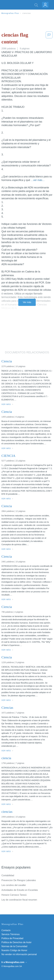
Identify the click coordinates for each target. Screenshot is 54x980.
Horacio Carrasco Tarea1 (14, 895)
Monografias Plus (10, 13)
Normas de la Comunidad (14, 946)
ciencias (27, 13)
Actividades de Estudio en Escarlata (20, 890)
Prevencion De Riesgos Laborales (19, 880)
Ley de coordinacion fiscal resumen (19, 900)
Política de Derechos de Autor (16, 942)
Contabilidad (8, 875)
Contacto (6, 930)
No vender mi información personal (19, 954)
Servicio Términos (11, 934)
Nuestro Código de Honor (14, 950)
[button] (49, 39)
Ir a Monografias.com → (14, 962)
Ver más (27, 302)
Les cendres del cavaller (14, 885)
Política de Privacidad (12, 938)
